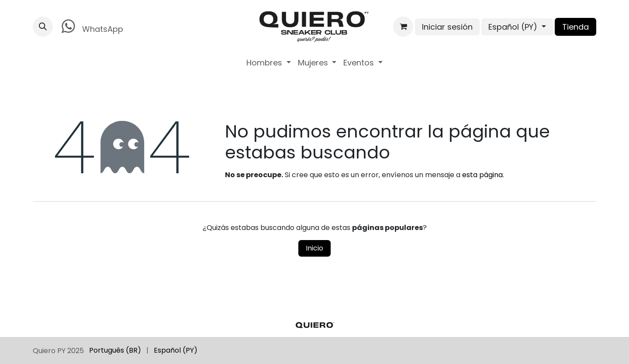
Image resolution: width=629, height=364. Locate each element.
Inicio (314, 248)
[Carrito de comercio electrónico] (403, 27)
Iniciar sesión (447, 27)
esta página (482, 175)
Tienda (575, 27)
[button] (43, 27)
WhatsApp (91, 26)
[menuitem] (269, 63)
